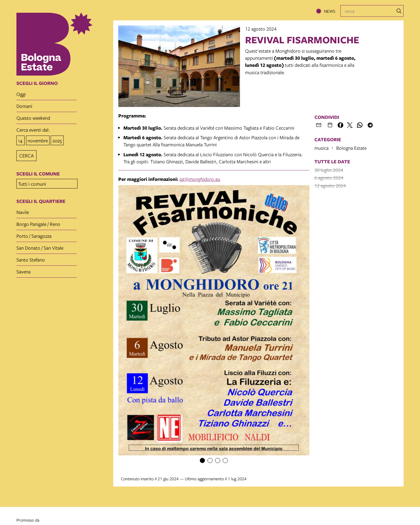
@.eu (200, 179)
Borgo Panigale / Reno (38, 222)
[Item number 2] (210, 460)
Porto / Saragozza (34, 234)
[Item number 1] (202, 460)
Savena (23, 270)
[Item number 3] (218, 460)
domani (24, 106)
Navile (23, 210)
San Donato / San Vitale (40, 246)
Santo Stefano (31, 258)
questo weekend (33, 118)
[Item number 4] (225, 460)
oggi (21, 94)
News (330, 11)
